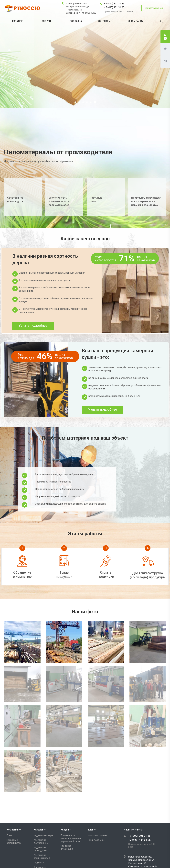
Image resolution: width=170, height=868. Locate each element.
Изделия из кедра (43, 823)
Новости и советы (97, 823)
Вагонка (38, 863)
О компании (137, 21)
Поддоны (39, 850)
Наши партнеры (96, 828)
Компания (13, 818)
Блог (90, 818)
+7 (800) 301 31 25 (114, 4)
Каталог (19, 21)
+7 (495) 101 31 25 (114, 7)
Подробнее (22, 65)
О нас (10, 823)
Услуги (48, 21)
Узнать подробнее (33, 326)
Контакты (104, 21)
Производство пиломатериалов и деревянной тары (71, 826)
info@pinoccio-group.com (143, 865)
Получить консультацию (52, 65)
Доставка (76, 21)
